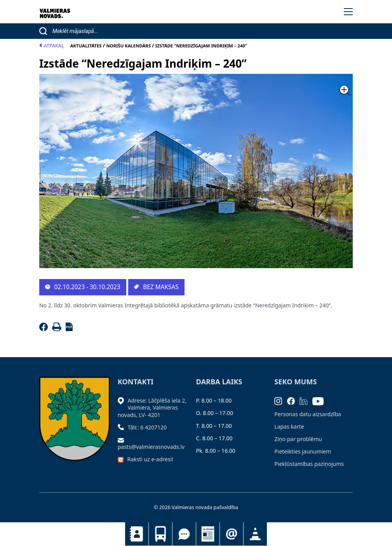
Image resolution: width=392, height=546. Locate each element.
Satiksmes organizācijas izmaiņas (255, 534)
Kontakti (137, 534)
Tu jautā (184, 534)
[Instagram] (281, 400)
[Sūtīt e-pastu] (123, 440)
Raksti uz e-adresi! (150, 459)
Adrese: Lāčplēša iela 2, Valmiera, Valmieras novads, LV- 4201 (152, 407)
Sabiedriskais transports (160, 534)
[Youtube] (321, 400)
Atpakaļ (52, 46)
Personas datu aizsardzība (308, 414)
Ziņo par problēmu (298, 439)
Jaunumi (208, 534)
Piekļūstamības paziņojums (309, 464)
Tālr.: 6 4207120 (147, 427)
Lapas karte (289, 427)
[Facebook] (45, 329)
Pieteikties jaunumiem (232, 534)
